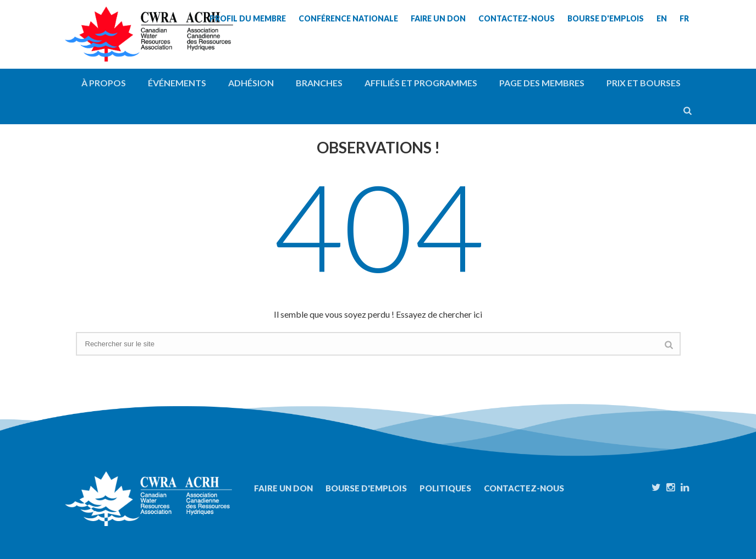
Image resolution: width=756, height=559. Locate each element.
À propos (104, 83)
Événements (177, 83)
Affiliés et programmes (421, 83)
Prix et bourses (644, 83)
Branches (319, 83)
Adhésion (251, 83)
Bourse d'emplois (366, 488)
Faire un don (283, 488)
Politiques (445, 488)
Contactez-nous (524, 488)
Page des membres (542, 83)
